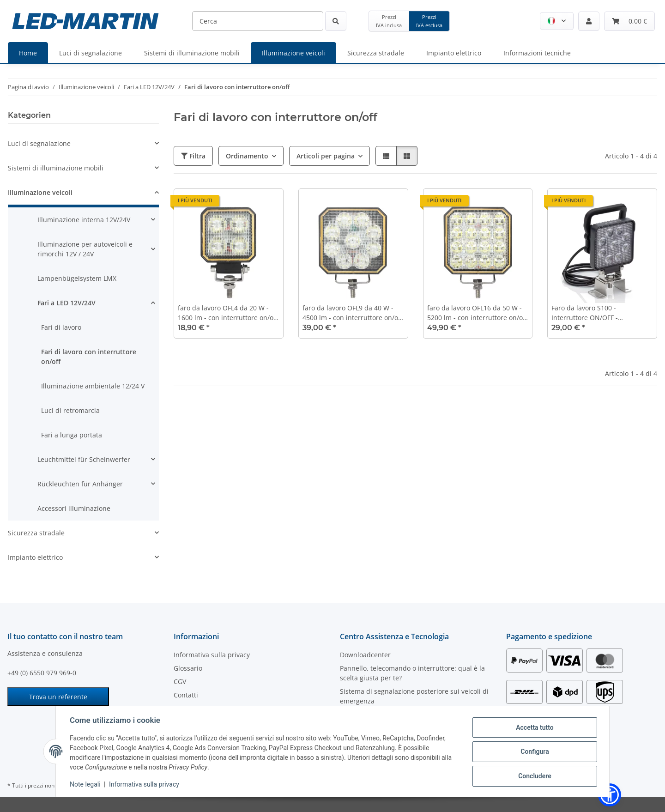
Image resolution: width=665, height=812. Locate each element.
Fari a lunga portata (72, 435)
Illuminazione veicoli (40, 192)
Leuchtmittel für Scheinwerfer (84, 459)
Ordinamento (247, 156)
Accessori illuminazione (74, 508)
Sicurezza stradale (36, 533)
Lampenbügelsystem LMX (77, 278)
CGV (180, 682)
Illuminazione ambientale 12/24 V (93, 386)
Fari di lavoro (61, 327)
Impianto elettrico (35, 557)
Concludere (534, 776)
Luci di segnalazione (39, 143)
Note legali (86, 784)
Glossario (188, 668)
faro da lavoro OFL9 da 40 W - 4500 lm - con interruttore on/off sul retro (352, 313)
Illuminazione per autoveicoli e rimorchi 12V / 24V (85, 249)
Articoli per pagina (326, 156)
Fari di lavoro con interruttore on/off (89, 357)
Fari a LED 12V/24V (66, 303)
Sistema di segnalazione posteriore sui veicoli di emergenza (414, 696)
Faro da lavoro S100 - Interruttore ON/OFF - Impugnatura (585, 313)
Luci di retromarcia (70, 410)
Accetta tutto (534, 727)
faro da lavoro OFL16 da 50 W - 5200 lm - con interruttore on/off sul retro (477, 313)
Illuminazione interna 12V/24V (84, 220)
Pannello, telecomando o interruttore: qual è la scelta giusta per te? (412, 673)
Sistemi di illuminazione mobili (56, 168)
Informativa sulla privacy (145, 784)
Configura (534, 751)
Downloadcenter (365, 655)
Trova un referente (58, 697)
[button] (557, 21)
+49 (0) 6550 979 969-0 (42, 673)
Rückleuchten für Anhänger (80, 484)
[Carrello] (629, 21)
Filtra (193, 156)
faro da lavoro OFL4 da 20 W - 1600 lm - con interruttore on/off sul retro (228, 313)
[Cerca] (258, 21)
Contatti (186, 695)
